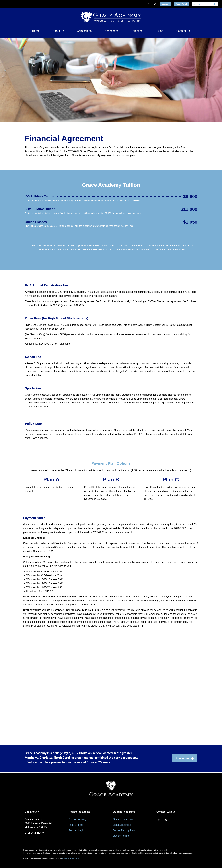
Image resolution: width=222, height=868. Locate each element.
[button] (58, 31)
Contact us (185, 758)
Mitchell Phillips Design (71, 859)
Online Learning (77, 819)
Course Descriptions (124, 830)
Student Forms (121, 836)
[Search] (214, 4)
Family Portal (181, 4)
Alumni (165, 4)
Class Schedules (122, 825)
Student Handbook (123, 819)
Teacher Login (76, 830)
